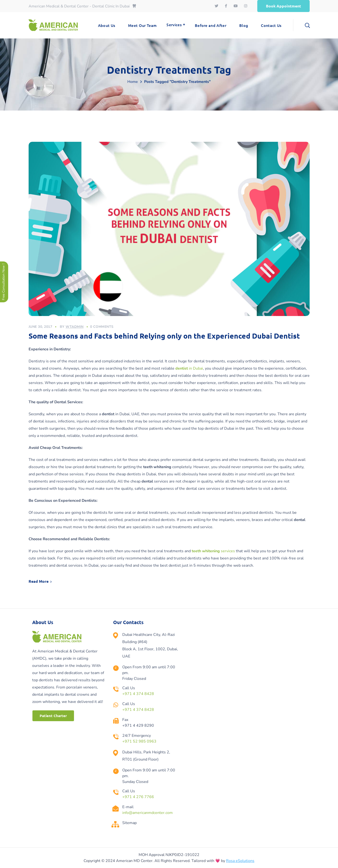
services (213, 551)
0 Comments (102, 327)
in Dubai (189, 368)
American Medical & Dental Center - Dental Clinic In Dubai (82, 6)
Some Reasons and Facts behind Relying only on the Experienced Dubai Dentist (164, 336)
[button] (283, 6)
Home (133, 82)
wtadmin (75, 327)
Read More (39, 581)
